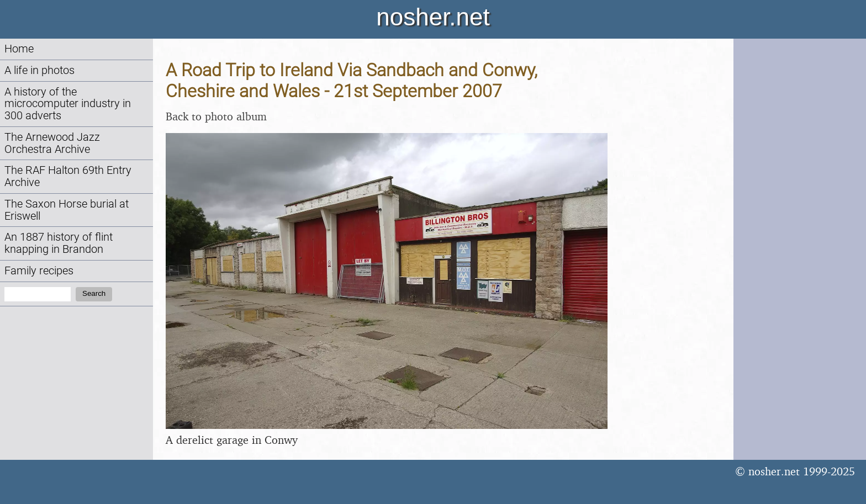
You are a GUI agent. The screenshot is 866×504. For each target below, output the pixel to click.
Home (19, 49)
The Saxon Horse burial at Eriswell (67, 210)
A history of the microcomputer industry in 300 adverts (68, 104)
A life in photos (39, 70)
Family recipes (39, 271)
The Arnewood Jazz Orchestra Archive (52, 143)
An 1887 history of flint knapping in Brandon (59, 243)
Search (94, 293)
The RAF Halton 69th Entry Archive (68, 176)
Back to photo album (216, 116)
